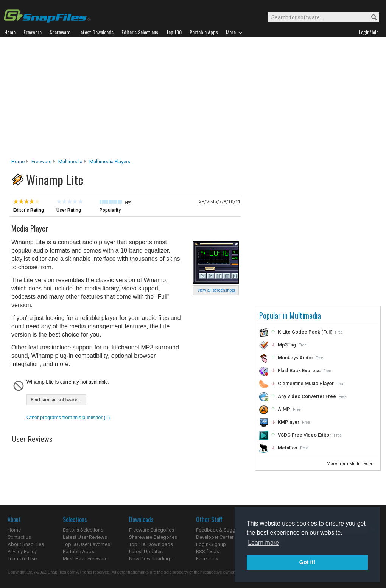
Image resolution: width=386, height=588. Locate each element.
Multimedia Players (110, 161)
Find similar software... (56, 400)
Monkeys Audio (295, 358)
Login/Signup (211, 544)
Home (18, 161)
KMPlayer (289, 422)
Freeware (41, 161)
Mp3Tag (287, 345)
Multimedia (70, 161)
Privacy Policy (22, 551)
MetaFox (288, 448)
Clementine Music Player (306, 383)
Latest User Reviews (85, 537)
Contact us (19, 537)
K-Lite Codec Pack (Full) (305, 332)
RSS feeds (208, 551)
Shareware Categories (153, 537)
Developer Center (215, 537)
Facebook (207, 559)
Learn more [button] (263, 543)
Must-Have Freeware (85, 559)
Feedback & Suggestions (224, 530)
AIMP (284, 409)
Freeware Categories (152, 530)
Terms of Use (22, 559)
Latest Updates (146, 551)
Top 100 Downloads (151, 544)
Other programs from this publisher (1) (68, 417)
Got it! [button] (307, 562)
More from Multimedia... (352, 464)
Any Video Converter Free (307, 396)
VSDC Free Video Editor (304, 435)
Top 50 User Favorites (86, 544)
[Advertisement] (193, 100)
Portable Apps (79, 551)
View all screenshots (216, 290)
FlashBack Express (299, 370)
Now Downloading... (151, 559)
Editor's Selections (83, 530)
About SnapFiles (26, 544)
